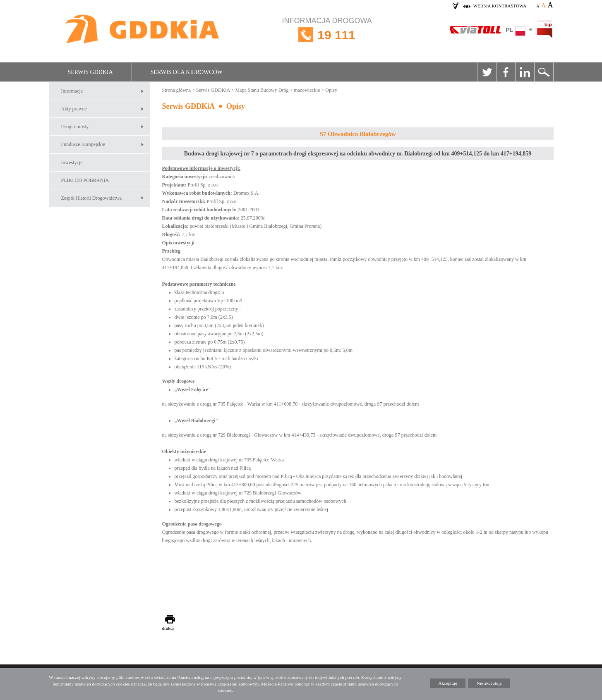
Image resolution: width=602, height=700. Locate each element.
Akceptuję (448, 683)
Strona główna (177, 90)
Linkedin (525, 72)
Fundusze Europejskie (83, 144)
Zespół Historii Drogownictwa (92, 198)
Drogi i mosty (75, 127)
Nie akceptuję (489, 683)
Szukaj (544, 72)
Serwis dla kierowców (187, 72)
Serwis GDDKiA (90, 72)
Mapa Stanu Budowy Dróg (262, 90)
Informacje (72, 91)
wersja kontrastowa (500, 6)
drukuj (168, 628)
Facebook (506, 72)
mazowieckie (307, 90)
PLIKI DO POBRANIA (85, 180)
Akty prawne (74, 109)
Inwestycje (72, 162)
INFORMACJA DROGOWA (327, 35)
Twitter (487, 72)
